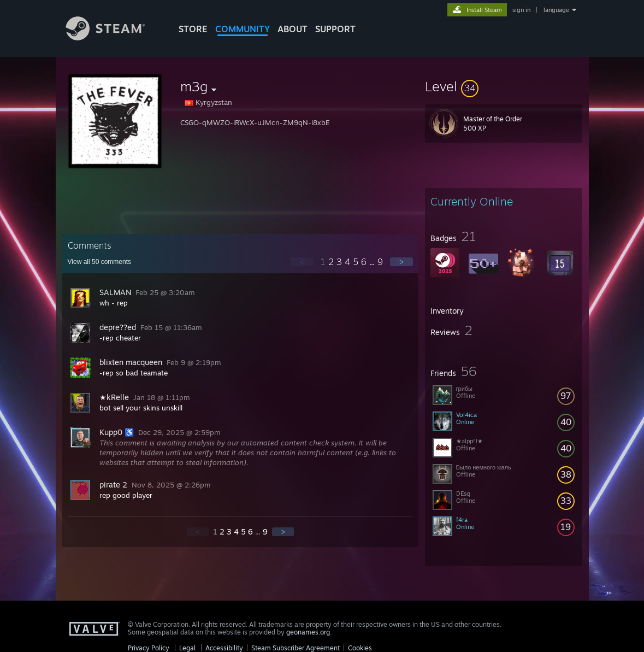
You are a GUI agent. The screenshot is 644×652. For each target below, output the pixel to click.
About (293, 29)
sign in (521, 10)
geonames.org (308, 632)
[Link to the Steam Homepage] (114, 37)
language (556, 10)
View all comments (100, 262)
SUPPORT (335, 29)
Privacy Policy (149, 648)
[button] (504, 86)
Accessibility (224, 648)
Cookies (360, 648)
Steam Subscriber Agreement (296, 648)
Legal (187, 648)
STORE (193, 29)
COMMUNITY (243, 29)
